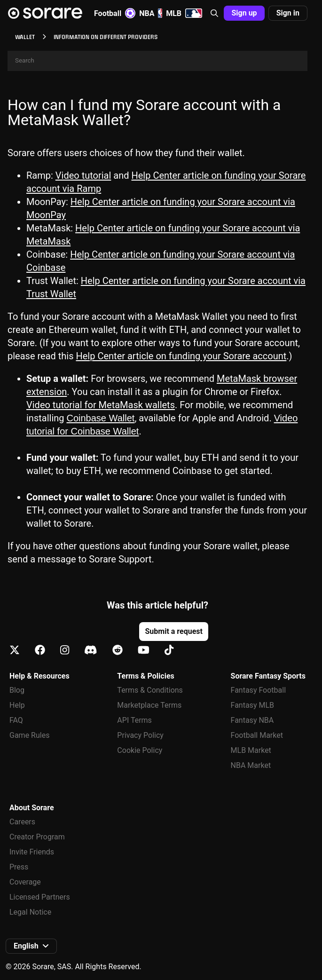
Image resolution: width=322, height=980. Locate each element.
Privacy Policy (140, 735)
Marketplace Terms (149, 705)
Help (17, 705)
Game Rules (29, 735)
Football (115, 13)
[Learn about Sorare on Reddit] (118, 651)
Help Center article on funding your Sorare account (181, 356)
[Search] (157, 61)
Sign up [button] (244, 13)
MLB (184, 13)
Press (19, 867)
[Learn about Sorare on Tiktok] (169, 651)
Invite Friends (32, 852)
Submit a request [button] (173, 631)
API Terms (134, 720)
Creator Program (37, 837)
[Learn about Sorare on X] (15, 651)
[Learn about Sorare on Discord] (91, 651)
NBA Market (251, 765)
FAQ (16, 720)
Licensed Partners (40, 897)
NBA (151, 13)
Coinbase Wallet (100, 418)
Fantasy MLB (252, 705)
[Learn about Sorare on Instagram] (65, 651)
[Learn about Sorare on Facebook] (40, 651)
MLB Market (251, 750)
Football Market (257, 735)
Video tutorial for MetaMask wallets (101, 405)
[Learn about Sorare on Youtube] (144, 651)
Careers (22, 822)
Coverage (25, 882)
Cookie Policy (140, 750)
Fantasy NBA (252, 720)
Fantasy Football (258, 690)
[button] (214, 13)
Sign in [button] (288, 13)
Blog (17, 690)
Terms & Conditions (150, 690)
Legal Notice (30, 912)
